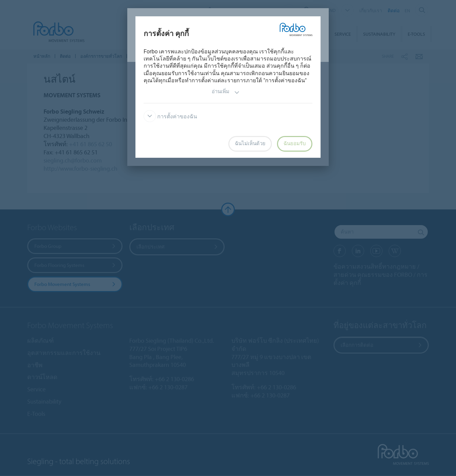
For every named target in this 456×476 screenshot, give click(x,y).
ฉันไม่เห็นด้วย (250, 143)
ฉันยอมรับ (295, 143)
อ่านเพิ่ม (226, 92)
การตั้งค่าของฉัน (170, 116)
